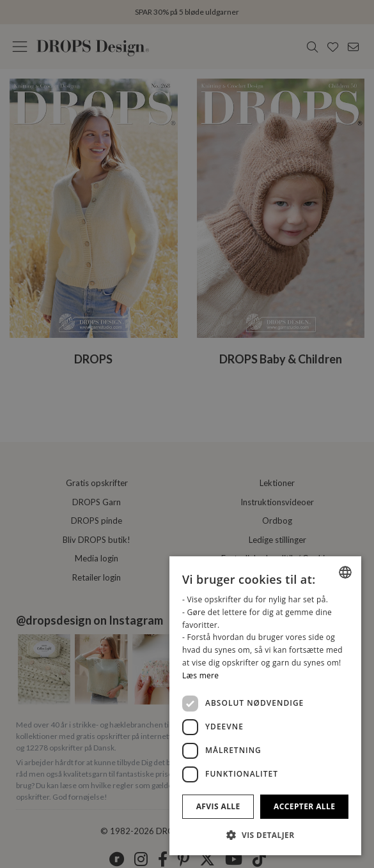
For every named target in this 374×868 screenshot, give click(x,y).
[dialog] (265, 706)
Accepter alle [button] (304, 806)
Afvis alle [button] (218, 806)
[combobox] (345, 572)
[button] (265, 835)
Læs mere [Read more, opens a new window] (200, 675)
